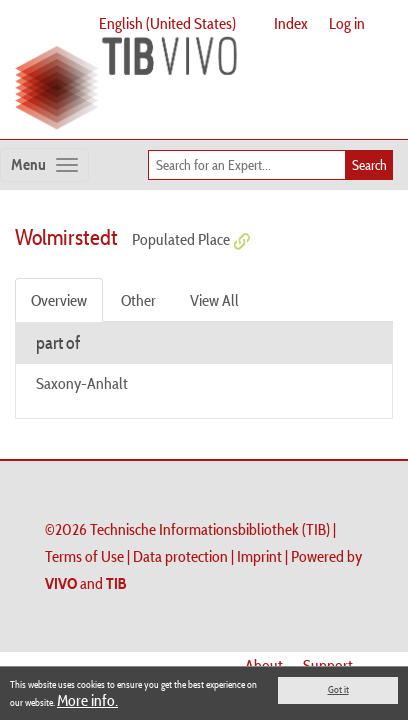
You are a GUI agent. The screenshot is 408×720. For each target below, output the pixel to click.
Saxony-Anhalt (82, 383)
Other (138, 300)
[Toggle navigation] (44, 165)
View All (214, 300)
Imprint (259, 556)
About (264, 665)
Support (328, 665)
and (86, 583)
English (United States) (167, 23)
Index (291, 23)
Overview (59, 300)
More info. (87, 700)
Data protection (180, 556)
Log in (347, 23)
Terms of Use (84, 556)
